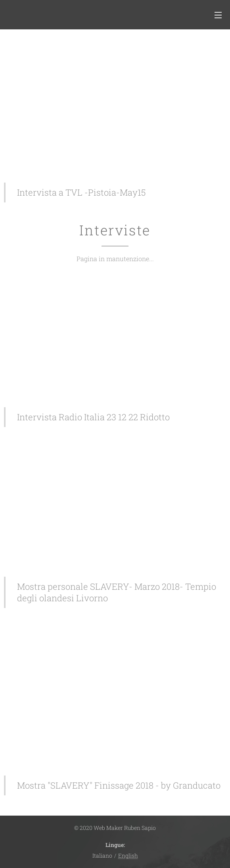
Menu (218, 15)
